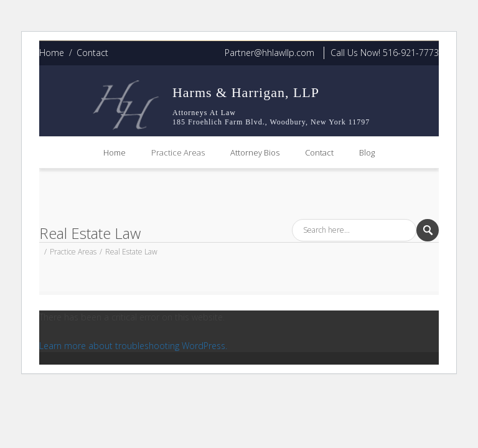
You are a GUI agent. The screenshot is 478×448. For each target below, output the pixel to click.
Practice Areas (178, 152)
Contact (92, 53)
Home (52, 53)
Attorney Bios (255, 152)
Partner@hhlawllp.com (269, 53)
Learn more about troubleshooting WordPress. (133, 346)
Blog (367, 152)
